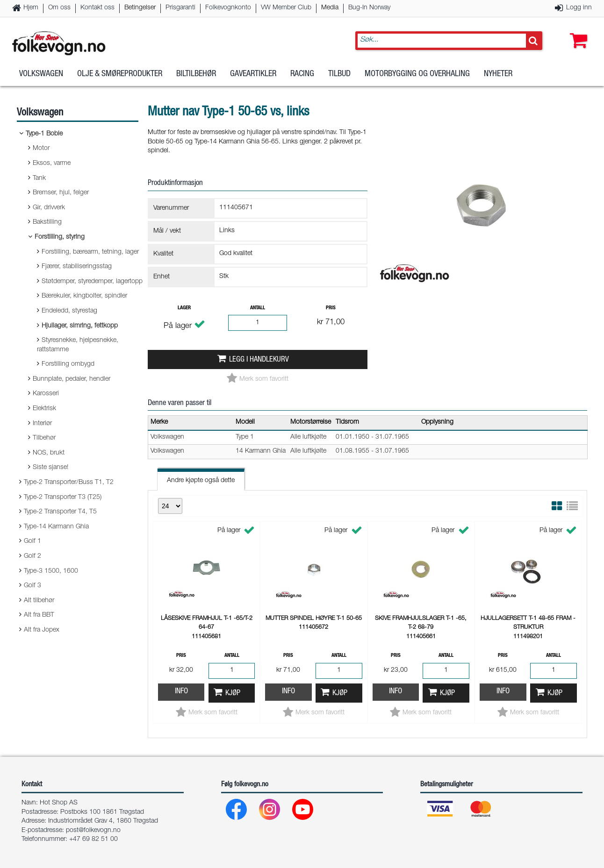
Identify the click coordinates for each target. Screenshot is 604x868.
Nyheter (498, 74)
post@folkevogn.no (93, 831)
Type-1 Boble (44, 134)
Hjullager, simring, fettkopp (80, 326)
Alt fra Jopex (42, 630)
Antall (258, 308)
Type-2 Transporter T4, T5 (60, 512)
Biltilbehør (196, 74)
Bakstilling (47, 222)
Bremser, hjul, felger (61, 193)
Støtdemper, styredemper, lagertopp (92, 282)
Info (181, 692)
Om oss (59, 8)
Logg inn (579, 8)
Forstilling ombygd (68, 364)
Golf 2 (32, 556)
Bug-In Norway (369, 8)
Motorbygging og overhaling (417, 74)
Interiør (42, 424)
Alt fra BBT (39, 615)
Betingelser (140, 8)
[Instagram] (270, 812)
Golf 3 (32, 586)
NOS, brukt (49, 453)
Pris (331, 308)
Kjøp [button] (233, 694)
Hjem (31, 8)
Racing (302, 74)
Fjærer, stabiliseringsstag (77, 267)
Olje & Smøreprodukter (120, 74)
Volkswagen (41, 74)
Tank (39, 178)
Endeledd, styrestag (69, 311)
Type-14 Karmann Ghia (56, 527)
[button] (576, 31)
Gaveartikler (253, 74)
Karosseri (46, 394)
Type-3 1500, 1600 (51, 571)
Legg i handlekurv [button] (259, 360)
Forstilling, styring (60, 237)
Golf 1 (32, 541)
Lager (184, 308)
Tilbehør (44, 438)
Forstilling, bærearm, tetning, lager (90, 252)
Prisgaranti (180, 8)
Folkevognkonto (228, 8)
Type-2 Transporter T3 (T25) (63, 498)
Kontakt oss (97, 8)
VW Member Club (286, 8)
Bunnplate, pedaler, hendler (72, 379)
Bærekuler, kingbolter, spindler (84, 296)
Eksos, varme (52, 164)
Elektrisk (44, 409)
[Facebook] (237, 812)
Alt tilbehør (39, 601)
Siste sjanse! (50, 468)
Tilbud (339, 74)
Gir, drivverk (49, 208)
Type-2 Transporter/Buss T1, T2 (69, 483)
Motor (41, 149)
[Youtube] (303, 812)
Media (330, 8)
